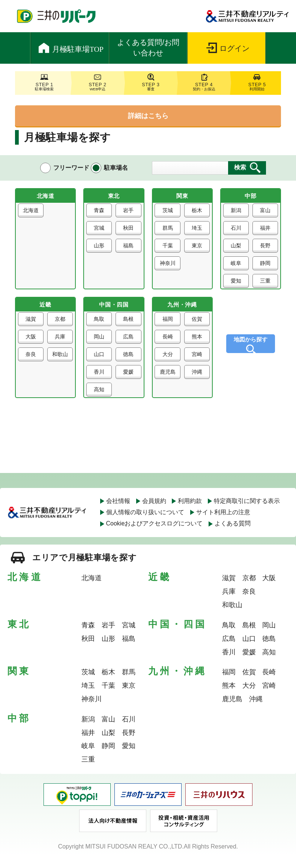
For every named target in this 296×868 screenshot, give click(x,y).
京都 (59, 328)
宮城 (100, 231)
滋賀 (32, 328)
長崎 (168, 346)
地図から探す (251, 345)
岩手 (128, 214)
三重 (264, 284)
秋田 (128, 231)
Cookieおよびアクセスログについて (155, 536)
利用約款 (190, 513)
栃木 (196, 214)
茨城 (168, 214)
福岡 (168, 328)
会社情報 (118, 513)
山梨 (237, 249)
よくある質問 (233, 536)
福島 (128, 249)
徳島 (128, 363)
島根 (128, 328)
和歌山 (59, 366)
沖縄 (196, 381)
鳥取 (100, 328)
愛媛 (128, 381)
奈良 (32, 363)
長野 (264, 249)
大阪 (32, 346)
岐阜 (237, 266)
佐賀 (196, 328)
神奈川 (168, 269)
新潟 (237, 214)
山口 (100, 363)
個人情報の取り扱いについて (145, 524)
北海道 (32, 216)
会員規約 (154, 513)
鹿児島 (168, 383)
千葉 (168, 249)
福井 (264, 231)
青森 (100, 214)
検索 (240, 167)
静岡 (264, 266)
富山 (264, 214)
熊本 (196, 346)
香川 (100, 381)
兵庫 (59, 346)
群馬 (168, 231)
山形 (100, 249)
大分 (168, 363)
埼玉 (196, 231)
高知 (100, 398)
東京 (196, 249)
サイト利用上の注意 (223, 524)
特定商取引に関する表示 (247, 513)
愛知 (237, 284)
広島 (128, 346)
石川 (237, 231)
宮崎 (196, 363)
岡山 (100, 346)
